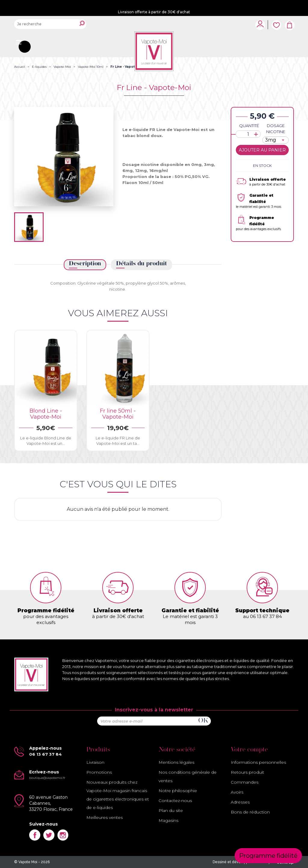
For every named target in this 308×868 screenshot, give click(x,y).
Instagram (63, 835)
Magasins (168, 820)
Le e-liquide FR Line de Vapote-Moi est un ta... (118, 441)
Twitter (49, 835)
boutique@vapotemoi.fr (47, 778)
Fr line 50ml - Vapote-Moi (118, 414)
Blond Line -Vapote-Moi (46, 414)
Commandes (245, 782)
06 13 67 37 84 (45, 754)
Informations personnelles (258, 762)
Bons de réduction (250, 812)
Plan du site (171, 810)
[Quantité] (248, 134)
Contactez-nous (175, 801)
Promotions (99, 772)
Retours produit (247, 772)
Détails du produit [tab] (141, 264)
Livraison (95, 762)
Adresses (240, 802)
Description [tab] (85, 264)
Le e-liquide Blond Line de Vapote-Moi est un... (46, 441)
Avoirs (237, 792)
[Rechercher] (50, 24)
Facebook (35, 835)
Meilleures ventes (105, 817)
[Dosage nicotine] (276, 140)
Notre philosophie (178, 791)
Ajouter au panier (262, 150)
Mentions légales (176, 762)
